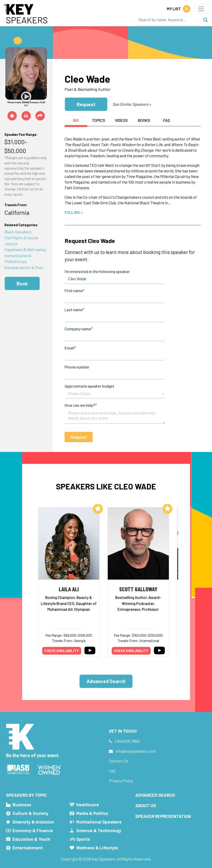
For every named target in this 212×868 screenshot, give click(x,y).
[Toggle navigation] (201, 9)
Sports (83, 839)
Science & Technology (99, 830)
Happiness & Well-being (25, 249)
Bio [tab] (76, 120)
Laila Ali (69, 589)
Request (86, 104)
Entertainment (28, 848)
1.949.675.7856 (127, 741)
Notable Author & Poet (24, 267)
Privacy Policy (121, 781)
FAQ (112, 771)
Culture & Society (31, 813)
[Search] (168, 20)
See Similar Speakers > (132, 104)
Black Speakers (18, 232)
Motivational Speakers (99, 822)
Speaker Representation (163, 816)
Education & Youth (31, 839)
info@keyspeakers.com (136, 751)
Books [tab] (144, 120)
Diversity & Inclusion (33, 822)
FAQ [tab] (167, 120)
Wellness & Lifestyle (97, 848)
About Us (146, 805)
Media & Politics (92, 813)
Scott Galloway (138, 589)
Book (22, 283)
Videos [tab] (121, 120)
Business (22, 805)
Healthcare (88, 805)
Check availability (62, 651)
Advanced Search (106, 681)
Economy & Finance (33, 830)
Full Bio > (74, 212)
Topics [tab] (99, 120)
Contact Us (118, 761)
